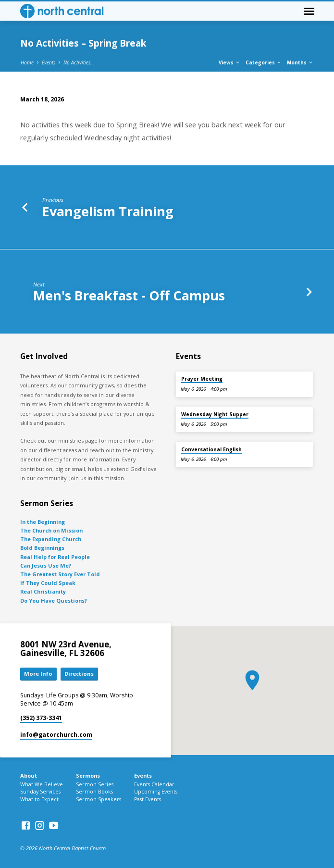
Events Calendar (154, 784)
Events (49, 62)
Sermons (88, 775)
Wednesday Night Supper (215, 414)
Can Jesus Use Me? (46, 565)
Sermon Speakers (99, 799)
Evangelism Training (108, 211)
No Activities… (79, 62)
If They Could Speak (48, 583)
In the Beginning (43, 522)
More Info (38, 674)
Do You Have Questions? (54, 601)
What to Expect (39, 799)
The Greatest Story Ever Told (60, 574)
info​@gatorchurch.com (56, 735)
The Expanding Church (51, 539)
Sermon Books (94, 792)
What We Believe (42, 784)
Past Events (148, 799)
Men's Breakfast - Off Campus (129, 295)
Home (27, 62)
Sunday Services (40, 792)
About (29, 775)
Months (300, 62)
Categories (264, 62)
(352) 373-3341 (41, 718)
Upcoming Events (156, 792)
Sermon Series (95, 784)
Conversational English (211, 449)
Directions (79, 674)
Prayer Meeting (202, 379)
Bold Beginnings (42, 548)
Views (229, 62)
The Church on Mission (51, 530)
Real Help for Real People (55, 557)
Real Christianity (43, 591)
